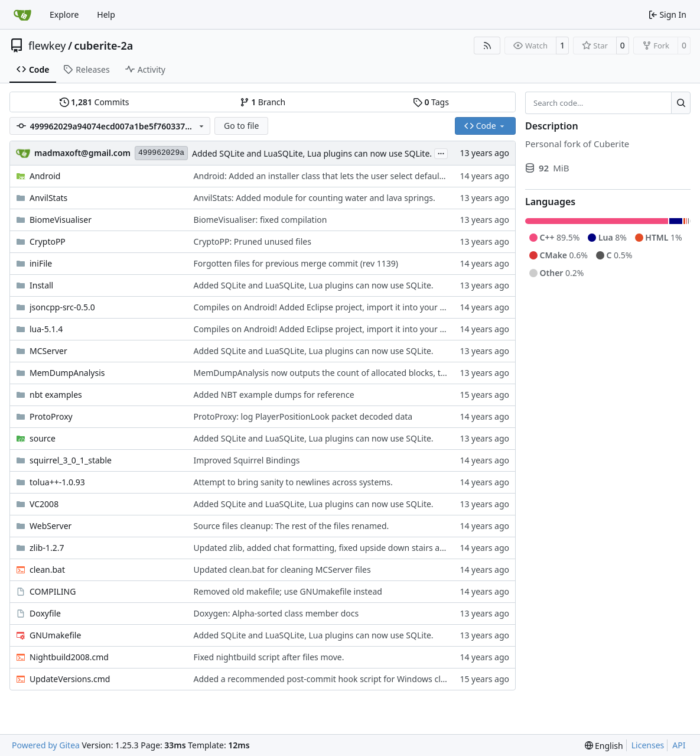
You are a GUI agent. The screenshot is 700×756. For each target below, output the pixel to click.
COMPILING (53, 591)
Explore (64, 14)
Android (45, 176)
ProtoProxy (51, 416)
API (679, 745)
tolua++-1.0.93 (57, 482)
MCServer (48, 351)
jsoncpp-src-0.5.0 (62, 307)
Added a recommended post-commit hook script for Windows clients (327, 679)
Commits (95, 102)
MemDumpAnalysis (67, 373)
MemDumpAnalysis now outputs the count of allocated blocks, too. (323, 373)
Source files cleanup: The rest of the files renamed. (292, 526)
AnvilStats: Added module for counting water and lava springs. (315, 198)
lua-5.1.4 (46, 329)
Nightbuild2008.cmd (69, 657)
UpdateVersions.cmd (70, 679)
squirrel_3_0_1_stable (71, 460)
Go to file (241, 126)
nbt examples (56, 395)
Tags (431, 102)
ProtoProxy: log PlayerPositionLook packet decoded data (303, 416)
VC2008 (44, 504)
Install (41, 285)
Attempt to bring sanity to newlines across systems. (293, 482)
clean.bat (47, 570)
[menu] (604, 746)
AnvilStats (48, 198)
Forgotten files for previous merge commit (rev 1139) (296, 263)
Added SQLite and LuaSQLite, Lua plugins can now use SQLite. (312, 153)
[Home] (22, 15)
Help (106, 14)
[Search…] (681, 103)
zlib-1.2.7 (47, 548)
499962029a (161, 153)
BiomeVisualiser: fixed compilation (261, 220)
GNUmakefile (55, 635)
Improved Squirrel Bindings (247, 460)
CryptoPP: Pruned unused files (253, 241)
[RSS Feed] (487, 46)
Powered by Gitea (46, 745)
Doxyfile (45, 613)
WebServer (51, 526)
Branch (263, 102)
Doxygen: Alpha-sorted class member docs (276, 613)
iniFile (41, 263)
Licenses (648, 745)
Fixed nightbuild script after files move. (269, 657)
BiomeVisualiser (61, 220)
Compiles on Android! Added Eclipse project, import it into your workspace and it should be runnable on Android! (413, 307)
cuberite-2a (104, 46)
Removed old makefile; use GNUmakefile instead (288, 591)
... (441, 153)
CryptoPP (48, 241)
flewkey (47, 46)
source (43, 438)
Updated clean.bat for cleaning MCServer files (282, 570)
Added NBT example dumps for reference (274, 395)
